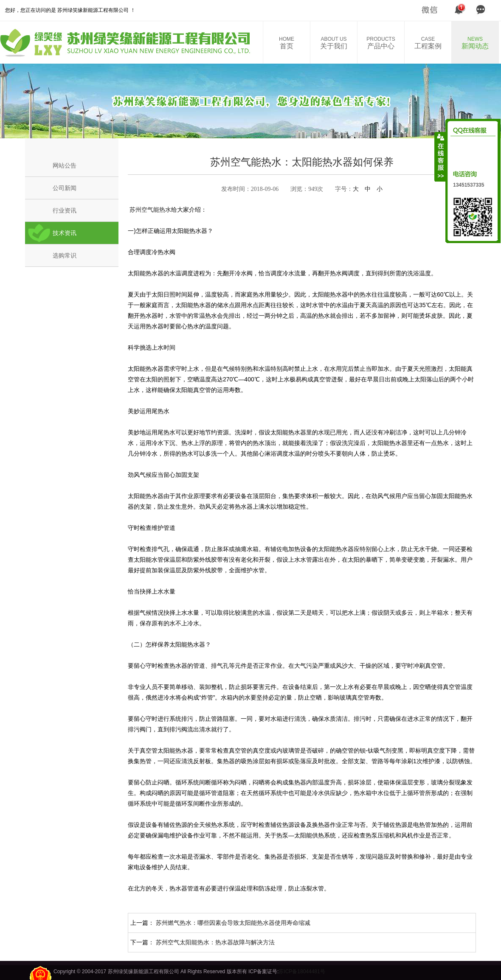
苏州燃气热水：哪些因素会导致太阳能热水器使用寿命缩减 (233, 923)
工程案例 (428, 43)
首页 (287, 43)
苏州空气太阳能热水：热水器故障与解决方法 (215, 942)
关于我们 (334, 43)
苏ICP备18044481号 (302, 972)
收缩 (440, 157)
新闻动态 (475, 43)
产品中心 (381, 43)
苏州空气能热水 (149, 210)
